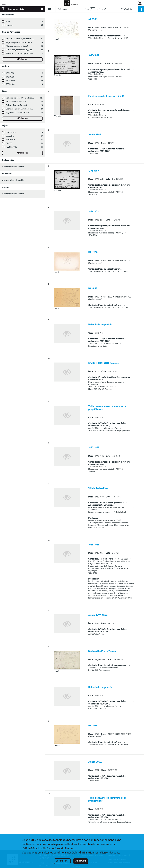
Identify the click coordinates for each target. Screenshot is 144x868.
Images (9, 25)
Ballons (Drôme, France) (16, 105)
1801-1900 (10, 77)
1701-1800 (10, 73)
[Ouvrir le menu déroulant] (4, 3)
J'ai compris (81, 861)
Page (87, 9)
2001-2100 (10, 84)
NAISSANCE (11, 147)
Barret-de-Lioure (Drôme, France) (20, 109)
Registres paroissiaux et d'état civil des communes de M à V (32, 42)
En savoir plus (62, 861)
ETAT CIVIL (11, 132)
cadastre (10, 136)
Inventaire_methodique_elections (21, 50)
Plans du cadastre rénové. (17, 46)
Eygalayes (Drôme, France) (18, 113)
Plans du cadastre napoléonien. (19, 53)
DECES (9, 143)
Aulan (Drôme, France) (16, 102)
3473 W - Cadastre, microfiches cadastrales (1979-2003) (30, 39)
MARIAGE (10, 140)
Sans (8, 22)
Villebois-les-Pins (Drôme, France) (20, 98)
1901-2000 (10, 81)
